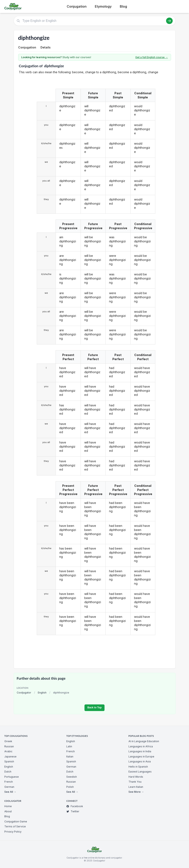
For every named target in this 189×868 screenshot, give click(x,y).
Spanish (9, 761)
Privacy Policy (13, 832)
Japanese (10, 757)
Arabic (8, 751)
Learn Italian (136, 787)
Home (8, 806)
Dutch (8, 772)
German (9, 787)
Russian (9, 746)
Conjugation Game (16, 821)
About (8, 811)
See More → (136, 792)
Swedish (72, 777)
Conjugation (77, 6)
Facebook (75, 806)
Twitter (73, 811)
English (42, 693)
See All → (10, 792)
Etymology (103, 6)
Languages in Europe (141, 757)
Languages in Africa (141, 746)
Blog (123, 6)
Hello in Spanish (138, 767)
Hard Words (136, 777)
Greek (8, 741)
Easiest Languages (140, 772)
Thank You (135, 782)
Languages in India (140, 751)
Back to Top (94, 708)
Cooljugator (24, 693)
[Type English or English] (95, 21)
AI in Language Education (144, 741)
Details (46, 47)
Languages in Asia (140, 761)
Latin (69, 746)
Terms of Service (15, 826)
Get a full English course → (152, 57)
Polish (70, 787)
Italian (70, 757)
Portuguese (12, 777)
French (9, 782)
